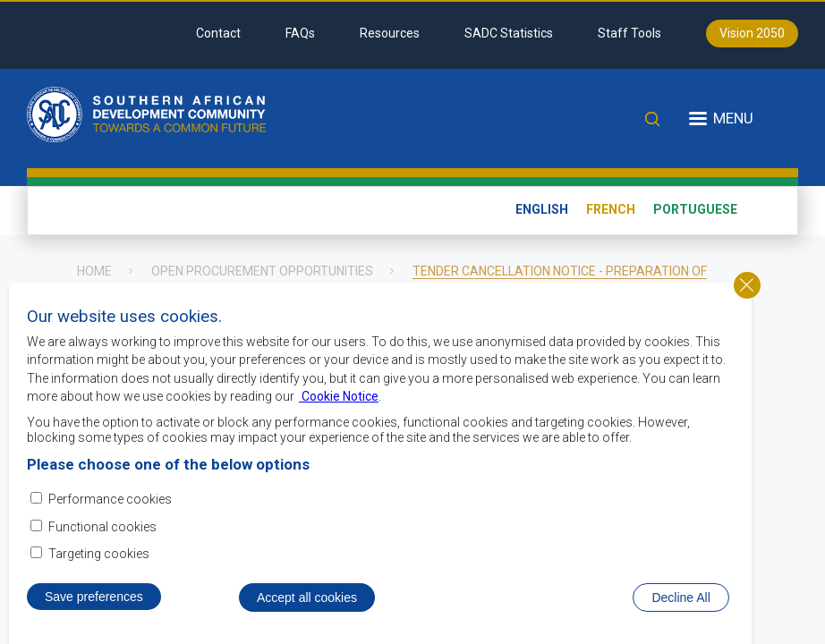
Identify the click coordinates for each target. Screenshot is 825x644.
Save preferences (94, 601)
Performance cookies (110, 504)
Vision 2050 (752, 33)
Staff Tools (629, 33)
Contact (218, 33)
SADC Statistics (509, 33)
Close (747, 290)
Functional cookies (102, 531)
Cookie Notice (339, 401)
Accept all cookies (307, 602)
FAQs (300, 33)
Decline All (680, 602)
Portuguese (695, 209)
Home (94, 271)
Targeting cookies (99, 558)
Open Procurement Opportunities (262, 271)
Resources (390, 33)
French (611, 209)
